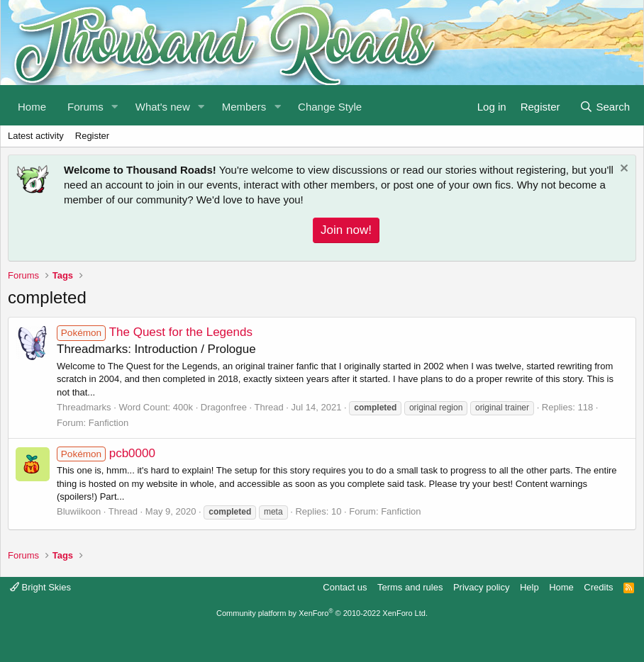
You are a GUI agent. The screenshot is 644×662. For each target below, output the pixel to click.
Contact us (345, 587)
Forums (85, 107)
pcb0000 (106, 453)
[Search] (605, 105)
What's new (163, 107)
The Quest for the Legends (155, 332)
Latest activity (36, 136)
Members (244, 107)
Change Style (330, 107)
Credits (598, 587)
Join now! (346, 230)
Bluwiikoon (79, 511)
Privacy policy (481, 587)
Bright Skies (40, 587)
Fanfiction (109, 423)
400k (183, 407)
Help (529, 587)
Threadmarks (84, 407)
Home (32, 107)
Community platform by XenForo (322, 613)
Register (92, 136)
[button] (115, 105)
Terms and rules (410, 587)
